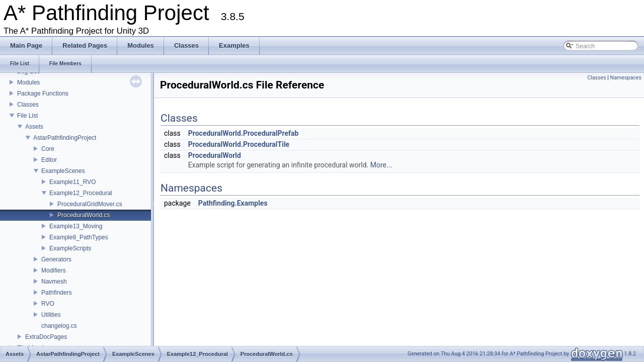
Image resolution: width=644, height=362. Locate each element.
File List (27, 116)
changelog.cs (59, 326)
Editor (49, 160)
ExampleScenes (63, 171)
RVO (48, 304)
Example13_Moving (76, 226)
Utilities (51, 315)
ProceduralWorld (215, 155)
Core (48, 149)
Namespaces (626, 78)
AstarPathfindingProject (65, 138)
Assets (34, 127)
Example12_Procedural (81, 193)
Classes (28, 105)
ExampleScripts (70, 248)
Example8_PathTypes (79, 237)
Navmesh (54, 282)
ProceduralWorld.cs (84, 215)
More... (381, 165)
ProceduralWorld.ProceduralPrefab (244, 133)
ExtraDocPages (46, 337)
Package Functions (43, 94)
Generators (56, 259)
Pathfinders (57, 293)
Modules (28, 82)
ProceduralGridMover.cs (90, 204)
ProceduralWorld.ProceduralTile (239, 144)
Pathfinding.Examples (233, 203)
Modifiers (54, 270)
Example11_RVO (73, 182)
